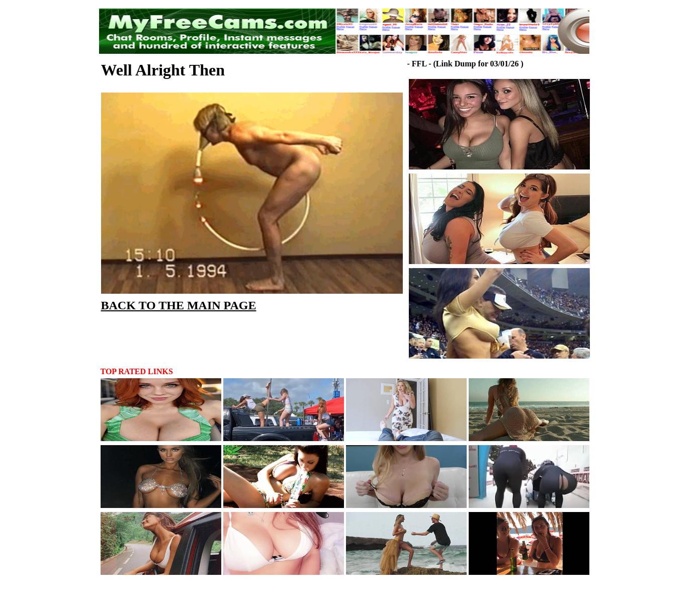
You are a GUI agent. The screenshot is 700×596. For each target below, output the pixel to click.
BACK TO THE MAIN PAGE (179, 305)
